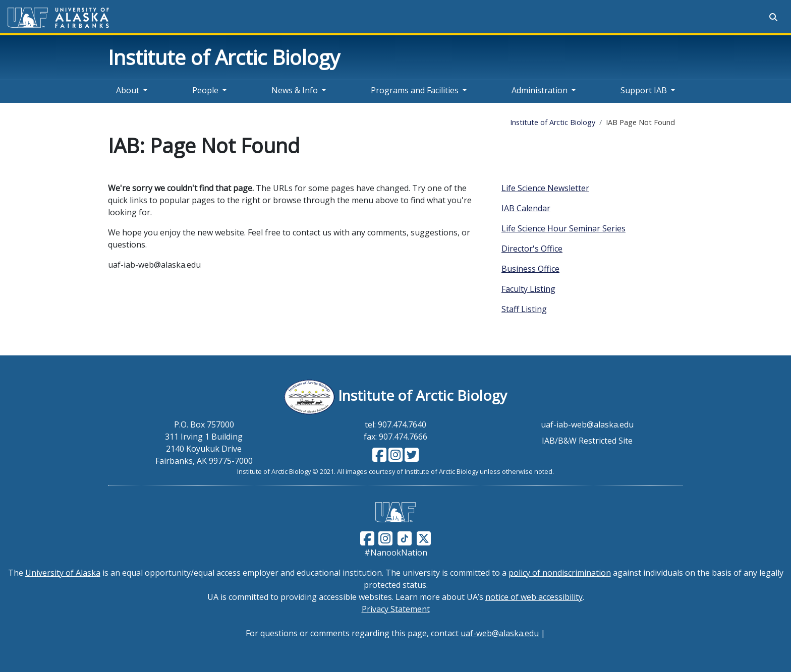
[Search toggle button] (773, 17)
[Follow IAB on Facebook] (379, 458)
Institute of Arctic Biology (224, 57)
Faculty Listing (528, 289)
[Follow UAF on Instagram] (384, 537)
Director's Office (532, 249)
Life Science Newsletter (545, 188)
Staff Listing (524, 309)
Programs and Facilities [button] (415, 90)
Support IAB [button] (644, 90)
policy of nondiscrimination (560, 573)
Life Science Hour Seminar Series (563, 228)
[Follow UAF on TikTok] (405, 537)
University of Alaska (63, 573)
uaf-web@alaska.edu (500, 633)
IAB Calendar (526, 208)
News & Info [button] (295, 90)
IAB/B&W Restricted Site (587, 441)
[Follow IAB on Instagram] (394, 458)
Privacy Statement (396, 609)
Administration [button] (540, 90)
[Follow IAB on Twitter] (411, 458)
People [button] (205, 90)
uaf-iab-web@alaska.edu (587, 424)
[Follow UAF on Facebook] (367, 537)
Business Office (530, 269)
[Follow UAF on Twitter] (424, 537)
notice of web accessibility (534, 597)
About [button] (128, 90)
